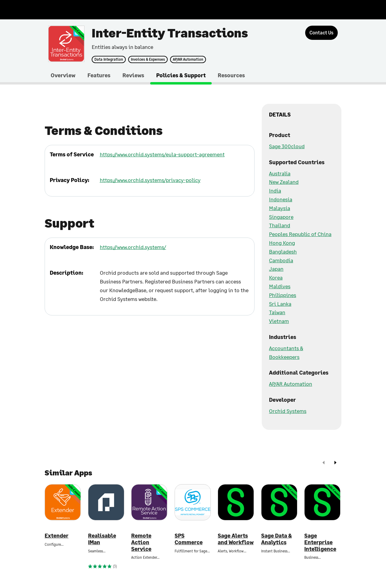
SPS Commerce (189, 539)
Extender (57, 536)
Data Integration (109, 59)
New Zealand (284, 182)
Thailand (280, 225)
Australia (280, 173)
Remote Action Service (141, 542)
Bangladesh (283, 251)
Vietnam (279, 321)
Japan (276, 269)
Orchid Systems (288, 411)
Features (99, 75)
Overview (63, 75)
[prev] (324, 463)
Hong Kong (282, 243)
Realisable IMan (102, 539)
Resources (231, 75)
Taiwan (277, 312)
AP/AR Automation (188, 59)
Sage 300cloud (287, 146)
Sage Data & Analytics (277, 539)
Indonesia (281, 199)
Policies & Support (181, 75)
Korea (276, 277)
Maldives (280, 286)
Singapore (281, 217)
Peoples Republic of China (300, 234)
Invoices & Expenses (148, 59)
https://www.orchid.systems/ (133, 247)
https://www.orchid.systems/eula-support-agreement (162, 154)
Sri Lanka (280, 304)
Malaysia (280, 208)
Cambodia (281, 260)
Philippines (283, 295)
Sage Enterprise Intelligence (320, 542)
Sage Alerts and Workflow (236, 539)
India (275, 190)
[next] (335, 463)
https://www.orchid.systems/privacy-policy (150, 180)
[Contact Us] (321, 33)
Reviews (133, 75)
